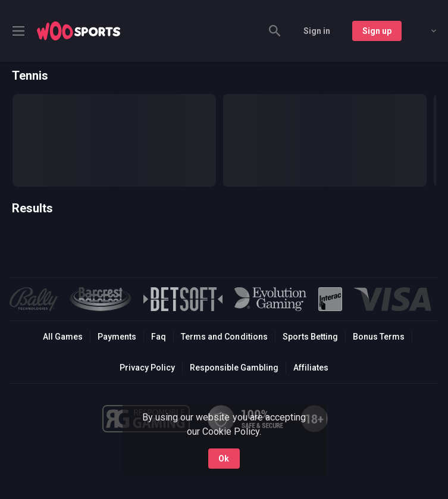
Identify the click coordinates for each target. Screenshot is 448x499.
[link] (79, 31)
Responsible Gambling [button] (234, 368)
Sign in (317, 31)
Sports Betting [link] (310, 337)
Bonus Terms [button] (379, 337)
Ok (224, 459)
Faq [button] (159, 337)
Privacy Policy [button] (147, 368)
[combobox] (425, 31)
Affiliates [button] (311, 368)
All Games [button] (63, 337)
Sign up (377, 31)
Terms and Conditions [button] (224, 337)
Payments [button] (117, 337)
